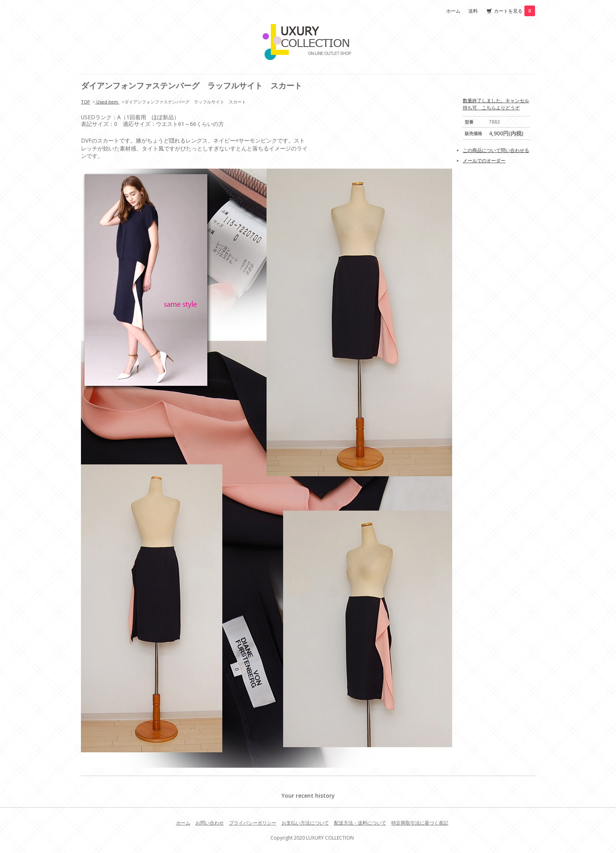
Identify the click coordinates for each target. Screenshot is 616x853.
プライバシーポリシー (253, 823)
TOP (85, 102)
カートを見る (515, 11)
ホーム (453, 11)
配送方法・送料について (360, 823)
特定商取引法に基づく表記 (420, 823)
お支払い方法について (305, 823)
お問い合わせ (210, 823)
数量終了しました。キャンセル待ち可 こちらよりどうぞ (496, 104)
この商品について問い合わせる (496, 150)
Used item (107, 102)
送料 (473, 11)
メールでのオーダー (484, 161)
